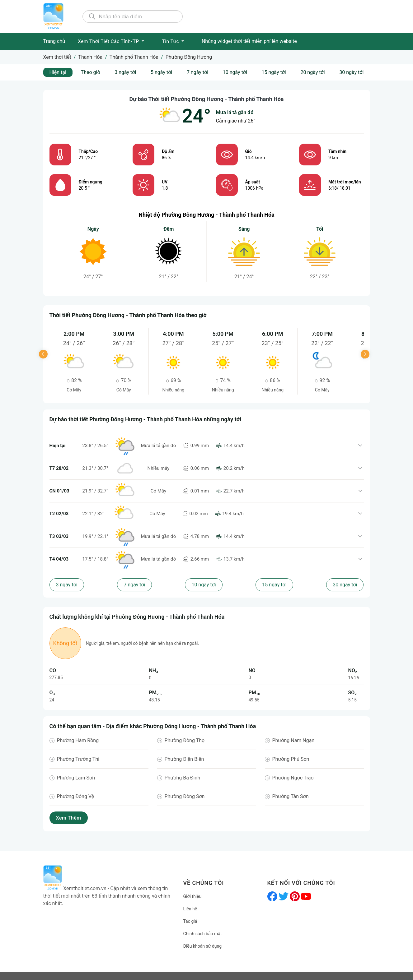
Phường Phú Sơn (291, 759)
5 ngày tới (161, 72)
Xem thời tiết (57, 57)
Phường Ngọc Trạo (293, 778)
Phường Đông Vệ (76, 796)
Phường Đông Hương (189, 57)
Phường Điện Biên (184, 759)
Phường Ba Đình (183, 778)
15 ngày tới (274, 72)
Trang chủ (54, 41)
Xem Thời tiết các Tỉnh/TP (109, 41)
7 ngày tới (197, 72)
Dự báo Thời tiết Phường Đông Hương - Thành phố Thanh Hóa (207, 99)
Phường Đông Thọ (185, 740)
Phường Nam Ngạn (293, 740)
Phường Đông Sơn (185, 796)
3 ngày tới (125, 72)
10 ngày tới (235, 72)
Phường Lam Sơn (76, 778)
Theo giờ (91, 72)
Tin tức (171, 41)
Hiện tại (58, 72)
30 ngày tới (351, 72)
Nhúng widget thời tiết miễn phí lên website (249, 41)
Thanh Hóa (90, 57)
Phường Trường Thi (78, 759)
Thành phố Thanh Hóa (134, 57)
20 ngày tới (312, 72)
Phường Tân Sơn (291, 796)
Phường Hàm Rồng (78, 740)
